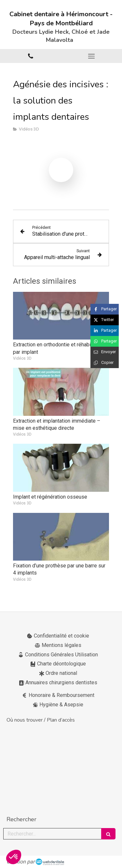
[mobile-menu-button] (92, 56)
